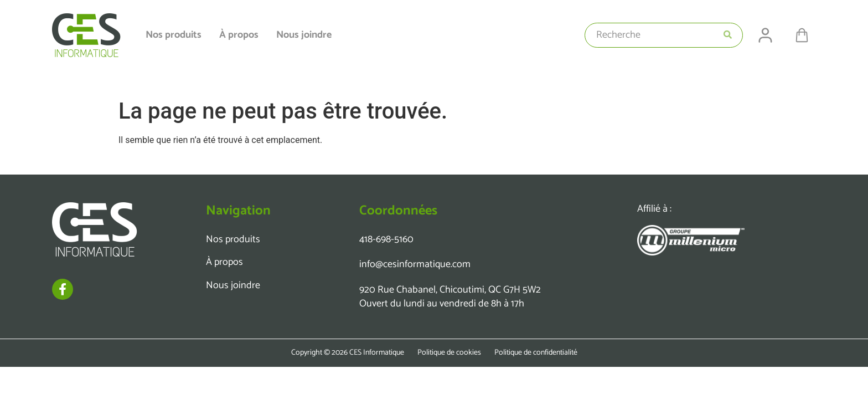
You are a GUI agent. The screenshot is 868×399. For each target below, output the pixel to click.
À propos (239, 35)
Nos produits (174, 35)
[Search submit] (728, 35)
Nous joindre (304, 35)
